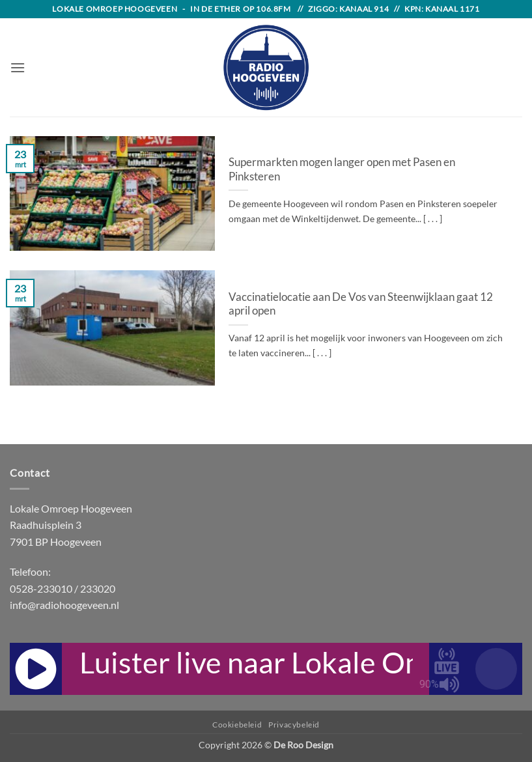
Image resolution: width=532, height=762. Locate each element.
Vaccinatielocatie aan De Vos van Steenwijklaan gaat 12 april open (361, 304)
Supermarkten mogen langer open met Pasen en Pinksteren (342, 169)
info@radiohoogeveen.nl (64, 605)
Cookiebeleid (237, 725)
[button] (18, 67)
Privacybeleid (294, 725)
